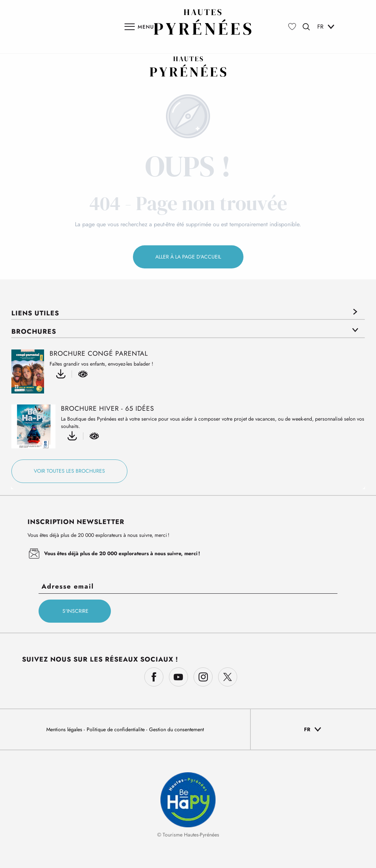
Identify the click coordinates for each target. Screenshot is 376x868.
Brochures (34, 332)
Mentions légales (65, 729)
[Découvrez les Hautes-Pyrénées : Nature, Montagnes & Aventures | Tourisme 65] (188, 67)
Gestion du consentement (176, 729)
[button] (306, 27)
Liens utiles (35, 313)
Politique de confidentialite (116, 729)
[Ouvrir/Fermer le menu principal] (139, 27)
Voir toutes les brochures (69, 471)
